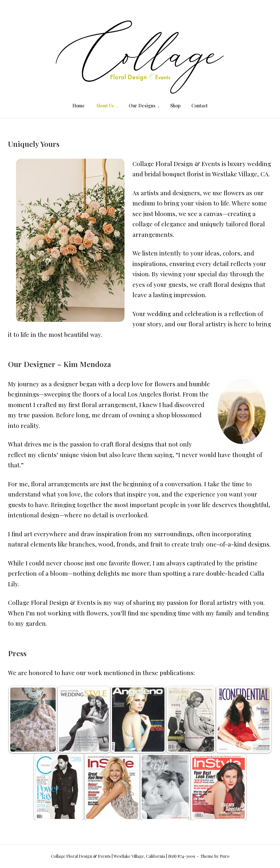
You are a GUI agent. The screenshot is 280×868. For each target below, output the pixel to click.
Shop (175, 106)
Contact (200, 106)
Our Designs (142, 106)
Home (79, 106)
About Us (105, 106)
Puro (225, 856)
